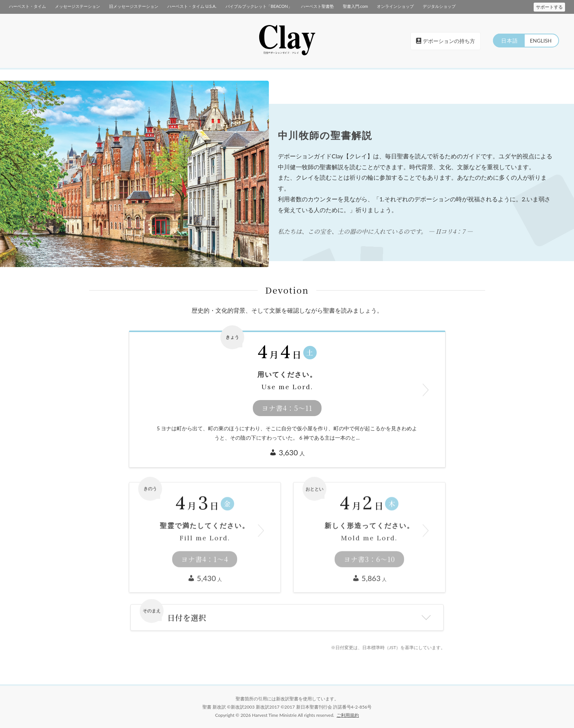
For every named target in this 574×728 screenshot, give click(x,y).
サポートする (549, 7)
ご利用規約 (348, 715)
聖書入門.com (355, 6)
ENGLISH (540, 41)
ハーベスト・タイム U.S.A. (192, 6)
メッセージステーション (77, 6)
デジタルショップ (439, 6)
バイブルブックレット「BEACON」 (258, 6)
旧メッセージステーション (134, 6)
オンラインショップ (395, 6)
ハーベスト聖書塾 (317, 6)
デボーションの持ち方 (446, 41)
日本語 (508, 41)
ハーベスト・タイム (27, 6)
